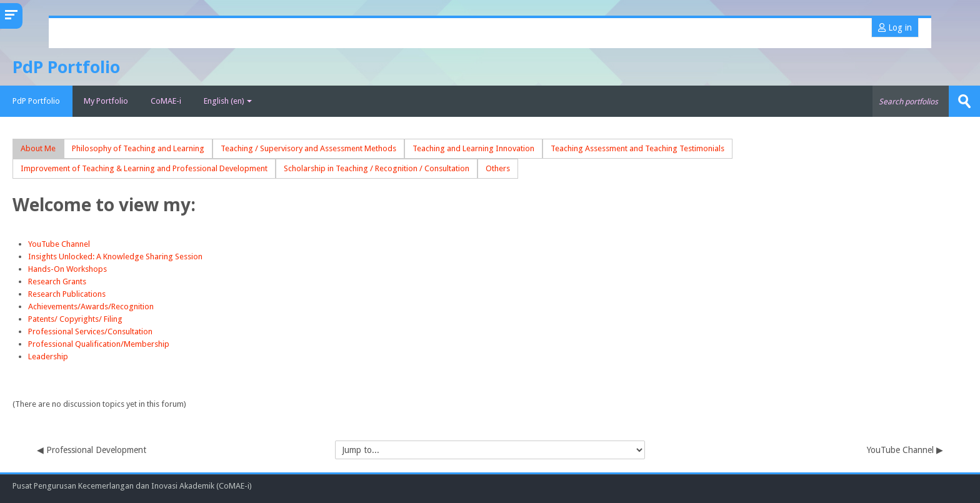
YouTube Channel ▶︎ (905, 450)
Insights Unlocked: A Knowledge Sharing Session (115, 256)
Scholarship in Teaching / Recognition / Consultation (377, 168)
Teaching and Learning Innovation (473, 148)
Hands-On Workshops (67, 269)
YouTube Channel (59, 244)
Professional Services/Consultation (90, 331)
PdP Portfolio (36, 101)
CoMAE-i (166, 101)
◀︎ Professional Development (92, 450)
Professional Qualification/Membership (99, 344)
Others (498, 168)
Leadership (49, 356)
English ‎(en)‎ (228, 101)
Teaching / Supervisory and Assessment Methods (308, 148)
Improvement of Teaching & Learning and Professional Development (144, 168)
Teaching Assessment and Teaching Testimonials (637, 148)
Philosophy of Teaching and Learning (138, 148)
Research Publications (67, 294)
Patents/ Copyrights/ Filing (75, 319)
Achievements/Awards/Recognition (91, 306)
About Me (38, 148)
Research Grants (57, 281)
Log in (895, 27)
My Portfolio (106, 101)
